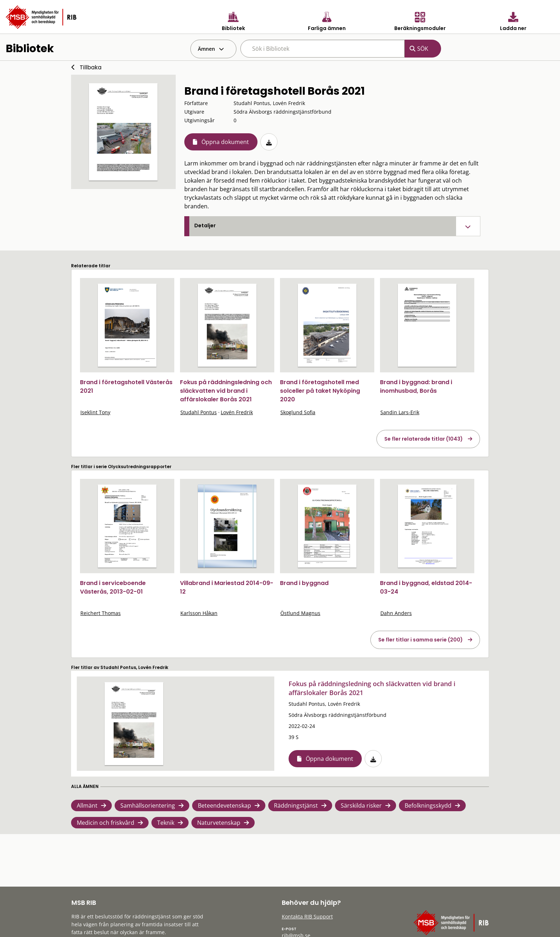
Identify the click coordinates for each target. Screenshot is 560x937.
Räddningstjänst (296, 805)
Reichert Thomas (101, 613)
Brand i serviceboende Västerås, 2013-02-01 (113, 587)
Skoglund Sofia (298, 412)
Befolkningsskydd (428, 805)
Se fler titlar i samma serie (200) (421, 640)
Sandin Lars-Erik (400, 412)
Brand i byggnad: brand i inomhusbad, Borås (416, 386)
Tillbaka (91, 67)
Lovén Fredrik (237, 412)
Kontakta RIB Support (307, 916)
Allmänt (87, 805)
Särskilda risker (361, 805)
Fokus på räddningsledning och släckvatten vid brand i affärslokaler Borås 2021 (226, 391)
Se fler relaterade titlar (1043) (424, 439)
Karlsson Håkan (199, 613)
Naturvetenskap (219, 823)
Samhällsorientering (148, 805)
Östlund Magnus (300, 613)
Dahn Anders (396, 613)
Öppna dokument (225, 142)
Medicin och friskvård (106, 823)
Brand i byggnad (304, 583)
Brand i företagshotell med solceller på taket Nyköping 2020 (320, 391)
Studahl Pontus (199, 412)
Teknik (166, 823)
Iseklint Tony (95, 412)
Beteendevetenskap (224, 805)
